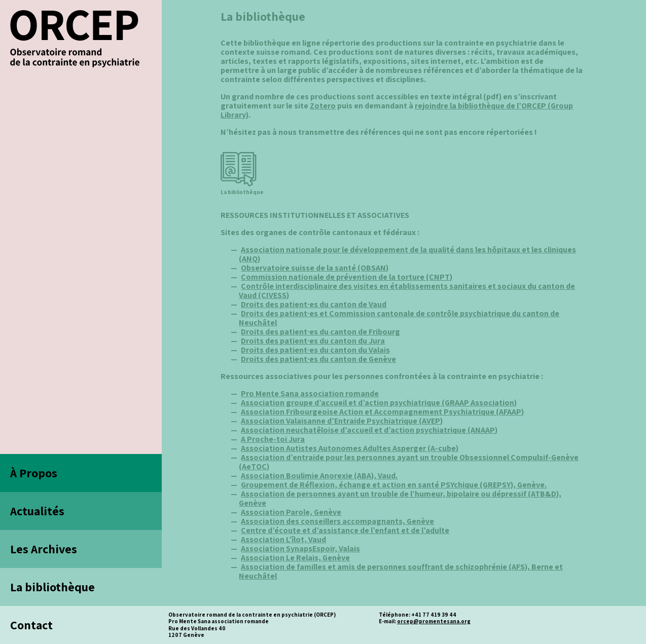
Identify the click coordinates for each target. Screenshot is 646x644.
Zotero (323, 106)
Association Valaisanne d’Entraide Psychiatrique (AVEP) (342, 421)
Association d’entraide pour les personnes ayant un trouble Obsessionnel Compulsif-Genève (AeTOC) (409, 462)
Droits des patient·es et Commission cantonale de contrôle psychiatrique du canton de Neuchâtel (399, 318)
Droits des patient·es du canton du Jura (313, 341)
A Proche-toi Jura (273, 439)
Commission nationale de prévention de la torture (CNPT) (347, 277)
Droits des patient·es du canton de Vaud (314, 304)
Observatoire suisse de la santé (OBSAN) (315, 268)
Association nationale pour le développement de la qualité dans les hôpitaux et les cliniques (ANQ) (407, 254)
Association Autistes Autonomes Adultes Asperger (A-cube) (350, 448)
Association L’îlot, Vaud (283, 539)
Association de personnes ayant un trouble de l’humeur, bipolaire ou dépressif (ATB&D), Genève (400, 498)
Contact (31, 625)
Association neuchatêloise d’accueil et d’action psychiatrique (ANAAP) (369, 430)
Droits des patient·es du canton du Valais (315, 350)
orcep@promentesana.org (434, 621)
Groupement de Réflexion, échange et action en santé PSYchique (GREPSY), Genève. (394, 485)
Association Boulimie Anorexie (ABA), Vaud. (319, 476)
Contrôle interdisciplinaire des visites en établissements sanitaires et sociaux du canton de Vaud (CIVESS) (407, 291)
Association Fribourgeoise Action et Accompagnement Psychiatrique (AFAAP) (382, 412)
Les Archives (44, 549)
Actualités (37, 511)
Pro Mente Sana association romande (310, 393)
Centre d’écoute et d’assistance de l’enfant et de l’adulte (345, 530)
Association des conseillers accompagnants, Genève (337, 521)
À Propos (34, 473)
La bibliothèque (52, 587)
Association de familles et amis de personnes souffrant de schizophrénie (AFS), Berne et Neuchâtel (401, 571)
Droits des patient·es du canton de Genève (318, 359)
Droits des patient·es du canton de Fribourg (320, 332)
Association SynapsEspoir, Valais (300, 548)
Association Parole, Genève (291, 512)
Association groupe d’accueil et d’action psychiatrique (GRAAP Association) (379, 403)
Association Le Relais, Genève (295, 558)
